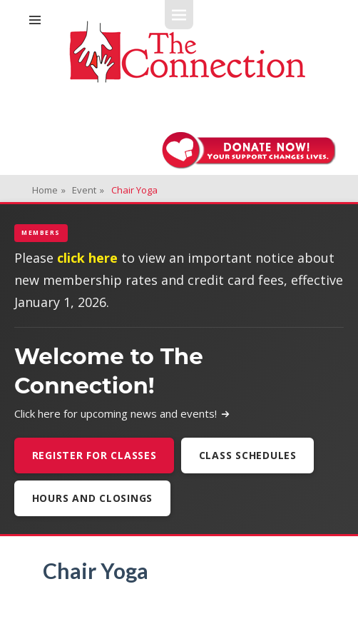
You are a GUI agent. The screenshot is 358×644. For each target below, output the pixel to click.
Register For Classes (94, 455)
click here (87, 258)
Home (49, 190)
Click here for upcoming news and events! (122, 413)
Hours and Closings (93, 498)
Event (88, 190)
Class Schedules (248, 455)
